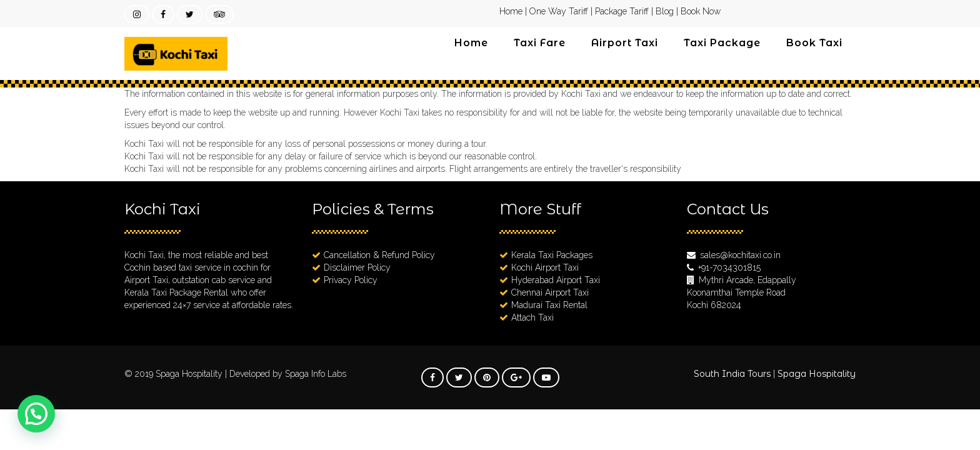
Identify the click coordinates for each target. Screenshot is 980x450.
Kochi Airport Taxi (545, 267)
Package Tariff (622, 11)
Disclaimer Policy (357, 267)
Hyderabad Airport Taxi (556, 280)
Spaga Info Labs (316, 374)
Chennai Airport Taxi (550, 292)
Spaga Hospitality (190, 374)
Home (511, 11)
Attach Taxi (532, 317)
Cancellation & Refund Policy (379, 255)
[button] (36, 414)
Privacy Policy (351, 280)
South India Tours (732, 374)
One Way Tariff (559, 11)
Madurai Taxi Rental (549, 305)
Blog (665, 11)
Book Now (701, 11)
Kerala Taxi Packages (552, 255)
